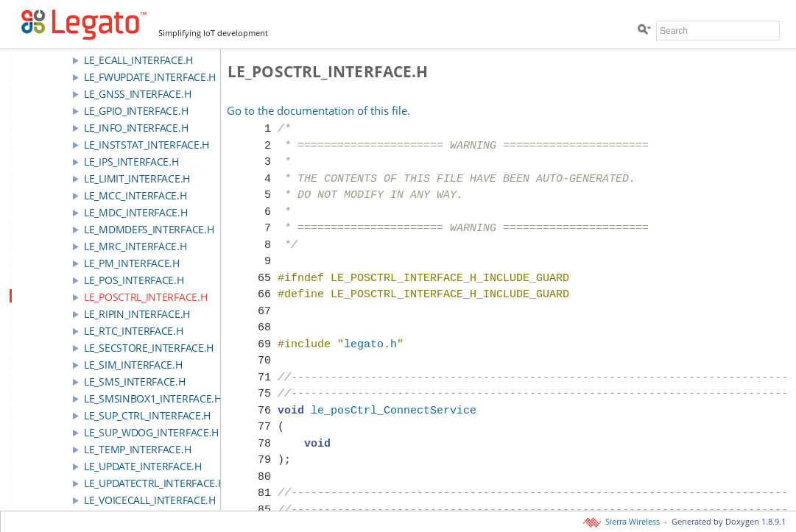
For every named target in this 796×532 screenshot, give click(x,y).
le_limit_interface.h (137, 178)
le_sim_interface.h (133, 365)
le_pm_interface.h (132, 263)
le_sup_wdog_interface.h (151, 432)
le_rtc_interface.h (134, 331)
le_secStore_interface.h (149, 348)
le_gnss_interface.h (137, 94)
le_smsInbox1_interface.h (153, 398)
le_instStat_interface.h (147, 145)
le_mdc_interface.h (136, 212)
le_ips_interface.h (131, 162)
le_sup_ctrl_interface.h (147, 415)
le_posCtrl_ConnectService (394, 411)
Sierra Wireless (623, 522)
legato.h (370, 345)
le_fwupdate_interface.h (150, 77)
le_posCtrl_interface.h (145, 297)
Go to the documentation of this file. (318, 110)
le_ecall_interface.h (138, 60)
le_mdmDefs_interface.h (149, 229)
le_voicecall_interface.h (150, 500)
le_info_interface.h (136, 128)
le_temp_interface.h (137, 449)
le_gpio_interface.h (136, 111)
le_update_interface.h (143, 466)
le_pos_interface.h (134, 280)
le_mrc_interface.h (135, 246)
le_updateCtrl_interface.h (155, 483)
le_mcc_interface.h (135, 195)
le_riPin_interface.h (137, 314)
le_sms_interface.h (135, 382)
